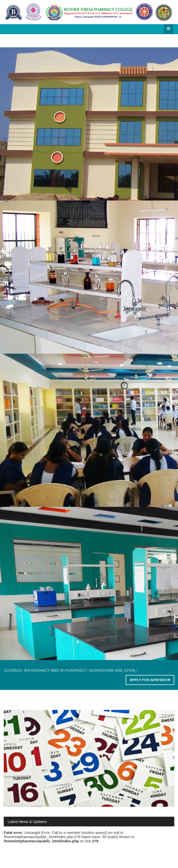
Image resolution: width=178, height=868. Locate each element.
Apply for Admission (150, 680)
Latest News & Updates (27, 822)
